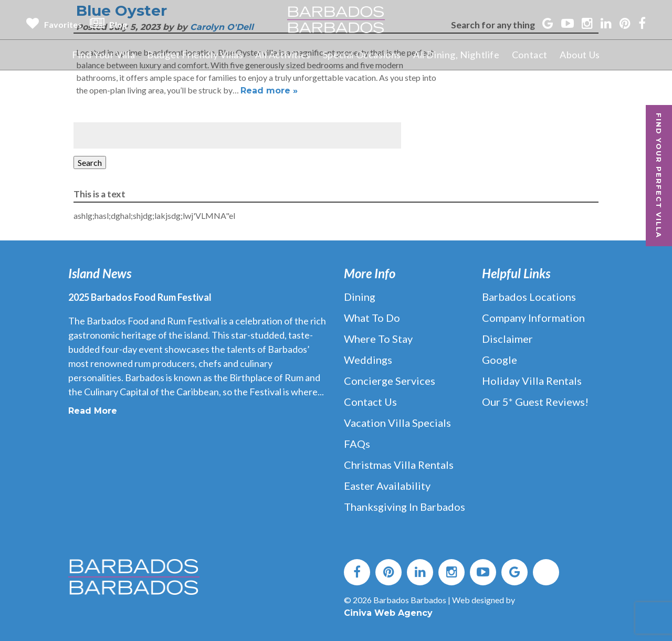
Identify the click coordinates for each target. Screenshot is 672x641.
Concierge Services (390, 381)
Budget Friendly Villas (195, 55)
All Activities (283, 55)
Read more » (269, 91)
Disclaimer (507, 339)
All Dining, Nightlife (456, 55)
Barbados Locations (529, 297)
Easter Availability (387, 486)
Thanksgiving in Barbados (405, 507)
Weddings (368, 360)
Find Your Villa (103, 55)
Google (500, 360)
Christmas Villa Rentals (399, 465)
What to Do (372, 318)
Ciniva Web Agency (388, 613)
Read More (93, 411)
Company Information (533, 318)
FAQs (357, 444)
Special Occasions (362, 55)
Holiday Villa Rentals (532, 381)
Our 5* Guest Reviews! (535, 402)
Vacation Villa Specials (397, 423)
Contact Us (370, 402)
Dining (360, 297)
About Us (580, 55)
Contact (530, 55)
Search (90, 162)
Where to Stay (378, 339)
